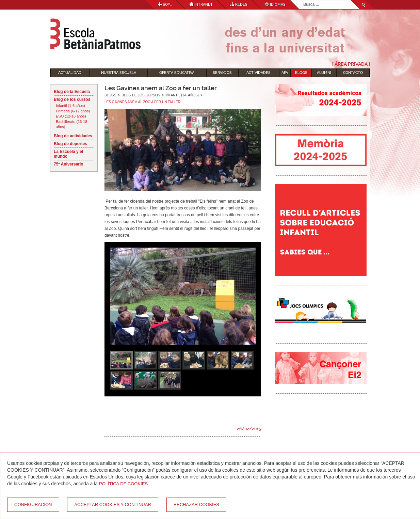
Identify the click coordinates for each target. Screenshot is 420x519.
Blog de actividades (73, 136)
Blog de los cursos (72, 99)
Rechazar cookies (196, 505)
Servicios (222, 73)
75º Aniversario (69, 164)
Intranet (201, 5)
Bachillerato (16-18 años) (71, 124)
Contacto (353, 73)
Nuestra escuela (119, 73)
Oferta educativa (177, 73)
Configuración (33, 505)
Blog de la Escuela (72, 92)
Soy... (165, 5)
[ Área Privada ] (351, 64)
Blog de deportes (70, 144)
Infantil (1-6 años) (70, 106)
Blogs (301, 73)
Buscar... (303, 1)
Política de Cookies (123, 484)
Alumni (324, 73)
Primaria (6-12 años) (73, 111)
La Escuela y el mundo (68, 154)
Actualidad (70, 73)
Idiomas (275, 5)
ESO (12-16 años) (71, 116)
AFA (285, 73)
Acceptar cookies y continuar (112, 505)
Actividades (259, 73)
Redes (239, 5)
